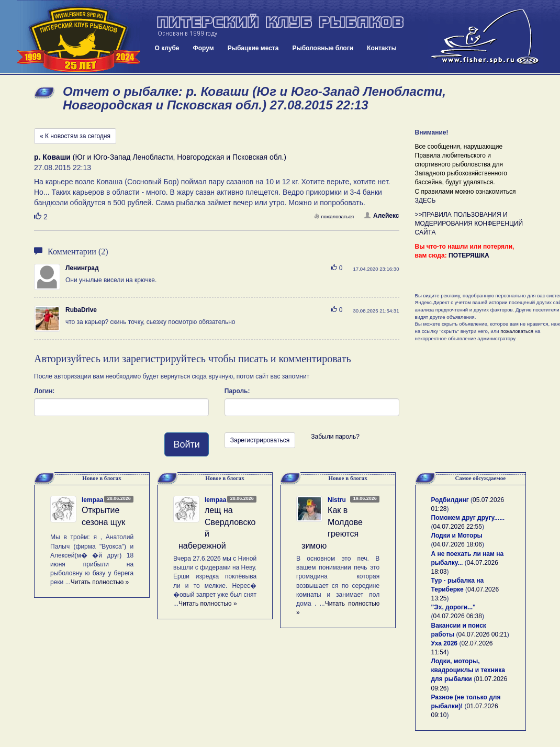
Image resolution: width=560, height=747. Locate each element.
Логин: (44, 391)
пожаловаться (334, 216)
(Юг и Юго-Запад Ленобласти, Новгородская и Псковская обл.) (160, 157)
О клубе (167, 48)
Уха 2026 (445, 643)
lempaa (92, 500)
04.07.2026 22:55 (458, 527)
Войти (186, 444)
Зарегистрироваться (260, 440)
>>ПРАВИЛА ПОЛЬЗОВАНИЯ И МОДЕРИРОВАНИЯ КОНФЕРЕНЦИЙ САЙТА (469, 224)
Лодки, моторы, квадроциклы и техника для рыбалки (468, 670)
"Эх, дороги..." (453, 607)
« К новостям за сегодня (75, 136)
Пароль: (237, 391)
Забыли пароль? (335, 437)
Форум (204, 48)
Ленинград (82, 268)
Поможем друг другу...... (468, 518)
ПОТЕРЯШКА (469, 255)
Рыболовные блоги (323, 48)
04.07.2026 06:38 (458, 616)
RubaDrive (81, 310)
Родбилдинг (450, 500)
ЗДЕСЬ (425, 200)
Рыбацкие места (253, 48)
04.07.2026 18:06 (458, 544)
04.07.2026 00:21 (482, 634)
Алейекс (382, 216)
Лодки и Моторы (457, 536)
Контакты (382, 48)
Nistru (337, 500)
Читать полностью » (100, 582)
